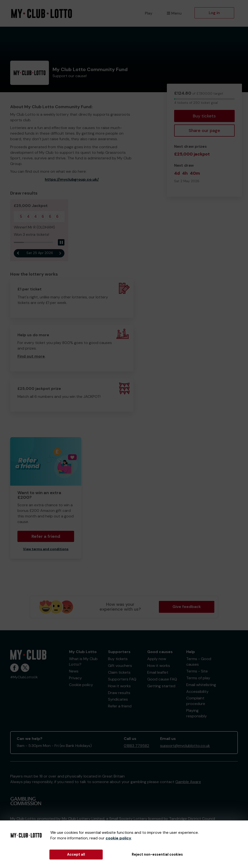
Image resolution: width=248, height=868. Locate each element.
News (74, 671)
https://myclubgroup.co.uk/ (72, 179)
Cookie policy (81, 685)
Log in (214, 13)
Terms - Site (197, 671)
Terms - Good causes (199, 662)
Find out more (31, 356)
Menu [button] (174, 13)
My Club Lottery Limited (83, 819)
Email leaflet (158, 672)
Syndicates (118, 699)
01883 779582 (136, 746)
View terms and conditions (46, 549)
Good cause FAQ (162, 679)
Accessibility (197, 692)
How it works (119, 686)
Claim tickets (119, 672)
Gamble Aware (188, 782)
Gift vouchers (120, 666)
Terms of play (198, 678)
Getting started (161, 686)
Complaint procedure (196, 701)
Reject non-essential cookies (157, 854)
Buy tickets (204, 116)
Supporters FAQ (122, 679)
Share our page (204, 131)
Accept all (76, 854)
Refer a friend (46, 536)
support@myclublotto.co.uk (185, 746)
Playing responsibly (197, 713)
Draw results (119, 693)
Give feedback (187, 607)
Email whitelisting (201, 685)
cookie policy (118, 838)
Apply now (157, 659)
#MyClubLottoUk (24, 677)
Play (149, 13)
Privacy (75, 678)
